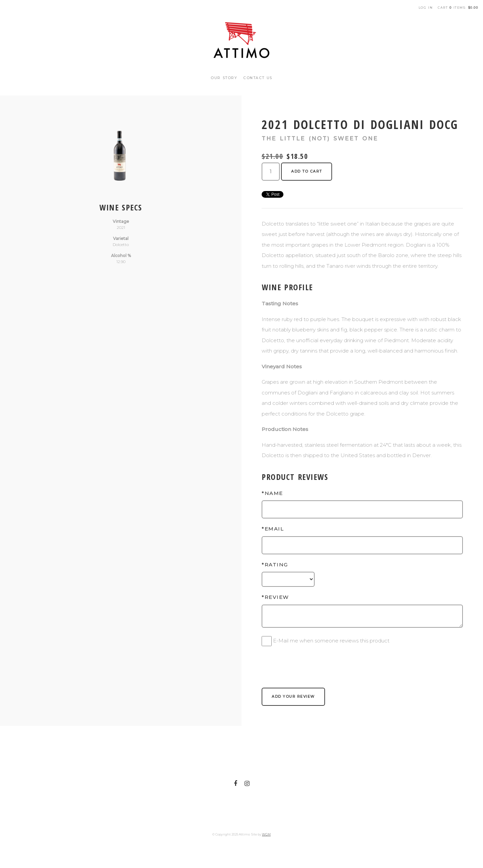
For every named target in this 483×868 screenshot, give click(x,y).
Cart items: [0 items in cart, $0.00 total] (458, 8)
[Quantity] (271, 172)
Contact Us (258, 78)
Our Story (224, 78)
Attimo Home (241, 40)
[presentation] (313, 663)
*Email (273, 529)
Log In (426, 8)
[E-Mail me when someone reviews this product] (267, 641)
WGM (266, 834)
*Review (275, 597)
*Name (272, 493)
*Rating (275, 565)
